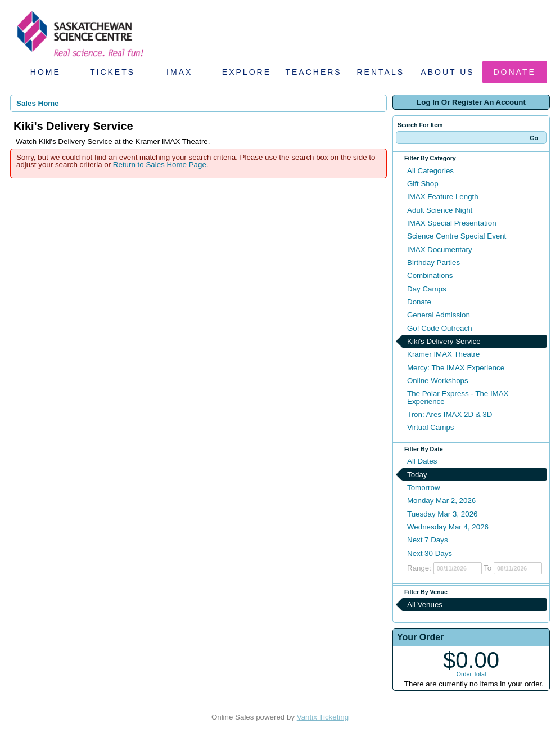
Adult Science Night (440, 210)
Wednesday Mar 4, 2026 (448, 527)
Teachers (313, 72)
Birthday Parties (433, 262)
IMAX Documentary (440, 250)
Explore (247, 72)
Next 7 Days (428, 540)
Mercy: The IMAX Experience (456, 368)
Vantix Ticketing (323, 717)
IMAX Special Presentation (452, 223)
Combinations (430, 275)
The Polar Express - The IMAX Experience (458, 397)
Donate (515, 72)
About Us (447, 72)
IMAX (179, 72)
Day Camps (427, 289)
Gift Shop (423, 184)
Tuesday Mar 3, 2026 (442, 514)
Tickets (112, 72)
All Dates (422, 461)
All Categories (430, 171)
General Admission (439, 315)
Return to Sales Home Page (160, 165)
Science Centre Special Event (457, 236)
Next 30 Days (430, 553)
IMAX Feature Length (443, 197)
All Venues (425, 605)
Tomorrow (424, 488)
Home (46, 72)
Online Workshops (438, 381)
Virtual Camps (430, 427)
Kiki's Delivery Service (444, 341)
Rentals (381, 72)
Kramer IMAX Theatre (443, 354)
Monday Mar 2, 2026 (441, 500)
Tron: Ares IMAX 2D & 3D (450, 414)
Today (417, 475)
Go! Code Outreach (440, 328)
